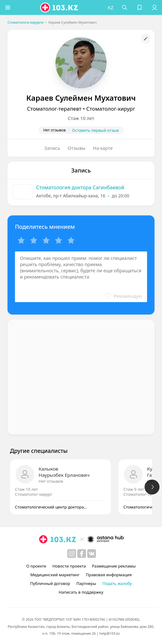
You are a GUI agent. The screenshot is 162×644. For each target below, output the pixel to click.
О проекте (36, 566)
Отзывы (76, 148)
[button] (8, 7)
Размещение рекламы (114, 566)
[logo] (60, 7)
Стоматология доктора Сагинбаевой (80, 187)
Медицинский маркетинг (55, 575)
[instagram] (72, 554)
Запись (52, 148)
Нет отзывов (51, 481)
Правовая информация (109, 575)
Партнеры (86, 583)
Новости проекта (69, 566)
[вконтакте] (92, 554)
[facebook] (82, 554)
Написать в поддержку (81, 592)
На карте (103, 148)
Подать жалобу (117, 583)
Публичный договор (50, 583)
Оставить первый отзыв (95, 130)
